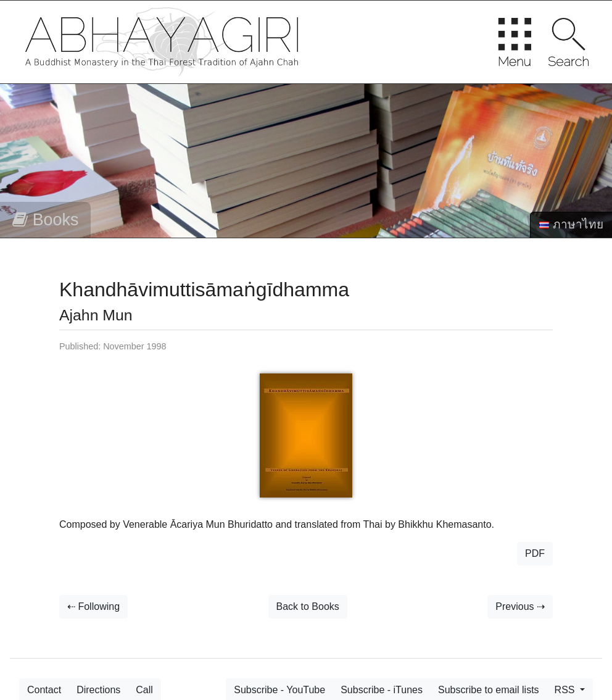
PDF (535, 553)
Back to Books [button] (308, 606)
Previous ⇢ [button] (520, 606)
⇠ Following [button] (93, 606)
